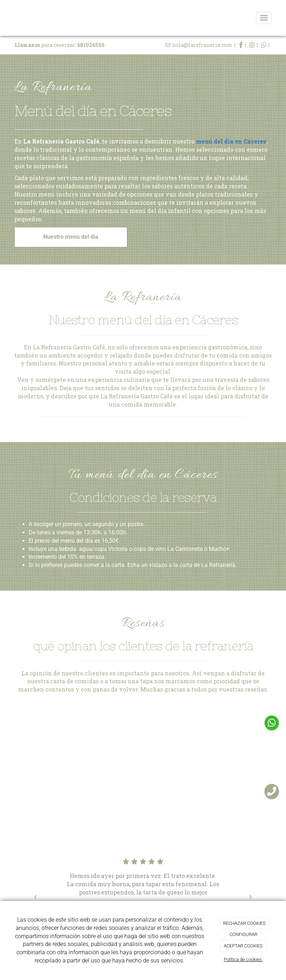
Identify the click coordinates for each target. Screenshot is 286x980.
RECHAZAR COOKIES (244, 923)
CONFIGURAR (243, 934)
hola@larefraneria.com (202, 45)
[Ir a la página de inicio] (7, 18)
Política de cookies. (243, 959)
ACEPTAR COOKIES (243, 946)
